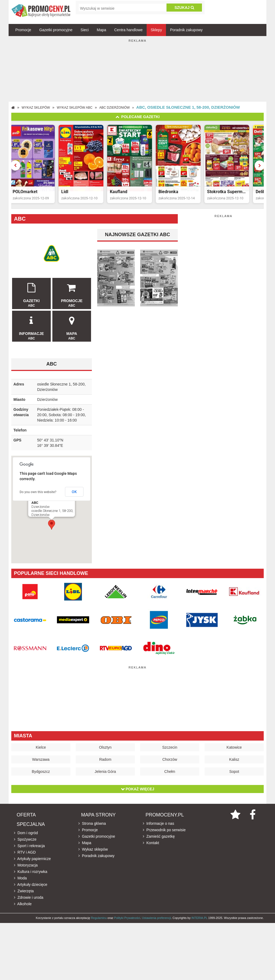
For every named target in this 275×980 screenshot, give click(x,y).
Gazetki (31, 296)
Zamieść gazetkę (159, 840)
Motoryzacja (26, 868)
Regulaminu (99, 921)
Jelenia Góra (105, 775)
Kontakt (151, 846)
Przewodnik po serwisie (164, 833)
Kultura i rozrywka (31, 875)
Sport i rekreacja (29, 849)
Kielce (41, 751)
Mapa (101, 30)
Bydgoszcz (41, 775)
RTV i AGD (25, 855)
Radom (105, 763)
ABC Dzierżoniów (115, 108)
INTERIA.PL (200, 921)
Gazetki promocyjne (56, 30)
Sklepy (156, 30)
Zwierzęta (24, 894)
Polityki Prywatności (127, 921)
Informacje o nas (158, 827)
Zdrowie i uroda (29, 901)
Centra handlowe (128, 30)
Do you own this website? (38, 495)
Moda (20, 881)
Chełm (170, 775)
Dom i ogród (26, 836)
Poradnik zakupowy (186, 30)
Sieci (85, 30)
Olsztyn (105, 751)
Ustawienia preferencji (156, 921)
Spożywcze (25, 843)
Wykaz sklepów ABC (75, 108)
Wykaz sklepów (36, 108)
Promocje (23, 30)
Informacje (31, 329)
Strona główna (92, 827)
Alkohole (23, 907)
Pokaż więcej (137, 792)
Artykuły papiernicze (32, 862)
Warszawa (41, 763)
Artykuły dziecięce (31, 888)
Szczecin (170, 751)
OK (74, 495)
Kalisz (234, 763)
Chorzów (170, 763)
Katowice (234, 751)
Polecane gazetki (138, 117)
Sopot (234, 775)
